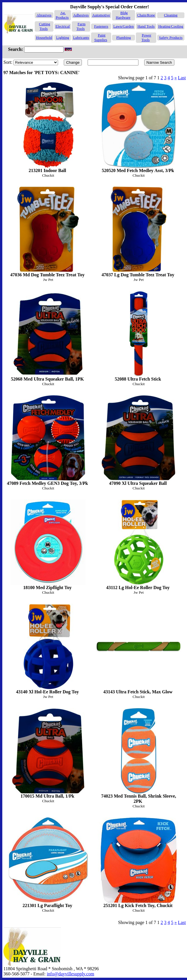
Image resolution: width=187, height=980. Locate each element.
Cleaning (171, 15)
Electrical (63, 26)
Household (44, 37)
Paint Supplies (101, 37)
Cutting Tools (45, 26)
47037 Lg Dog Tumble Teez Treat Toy (138, 232)
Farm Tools (81, 26)
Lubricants (81, 37)
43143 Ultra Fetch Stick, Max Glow (138, 649)
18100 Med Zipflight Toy (48, 545)
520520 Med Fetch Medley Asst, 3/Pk (138, 127)
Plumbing (124, 37)
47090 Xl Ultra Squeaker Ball (138, 440)
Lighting (63, 37)
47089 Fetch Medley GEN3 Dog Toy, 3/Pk (48, 440)
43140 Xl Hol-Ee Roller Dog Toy (48, 649)
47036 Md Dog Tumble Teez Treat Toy (48, 232)
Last (182, 78)
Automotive (101, 15)
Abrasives (44, 15)
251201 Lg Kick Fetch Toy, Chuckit (138, 863)
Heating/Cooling (171, 26)
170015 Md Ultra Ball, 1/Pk (48, 753)
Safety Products (171, 37)
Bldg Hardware (123, 15)
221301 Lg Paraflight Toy (48, 863)
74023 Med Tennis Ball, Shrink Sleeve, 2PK (138, 756)
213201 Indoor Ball (48, 127)
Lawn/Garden (123, 26)
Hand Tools (146, 26)
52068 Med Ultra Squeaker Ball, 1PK (48, 336)
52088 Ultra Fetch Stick (138, 336)
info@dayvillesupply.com (71, 974)
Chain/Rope (146, 15)
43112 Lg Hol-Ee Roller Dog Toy (138, 545)
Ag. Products (62, 15)
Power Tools (146, 37)
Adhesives (81, 15)
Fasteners (101, 26)
